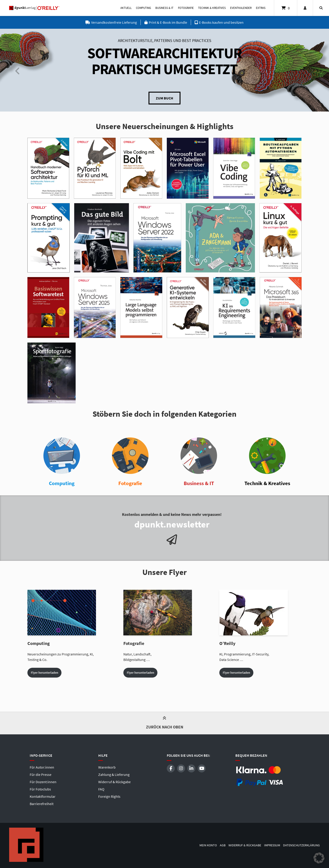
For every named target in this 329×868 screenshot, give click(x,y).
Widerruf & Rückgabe (114, 782)
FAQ (101, 789)
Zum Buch (164, 98)
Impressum (272, 845)
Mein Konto (208, 845)
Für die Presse (41, 774)
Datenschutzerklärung (301, 845)
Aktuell (126, 8)
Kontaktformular (43, 796)
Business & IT (164, 8)
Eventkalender (241, 8)
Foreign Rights (109, 796)
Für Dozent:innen (43, 782)
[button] (319, 858)
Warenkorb (107, 767)
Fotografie (186, 8)
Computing (143, 8)
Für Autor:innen (42, 767)
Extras (261, 8)
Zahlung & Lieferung (114, 774)
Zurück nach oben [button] (165, 724)
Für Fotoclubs (40, 789)
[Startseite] (34, 8)
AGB (223, 845)
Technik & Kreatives (212, 8)
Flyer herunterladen (45, 673)
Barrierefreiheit (42, 804)
